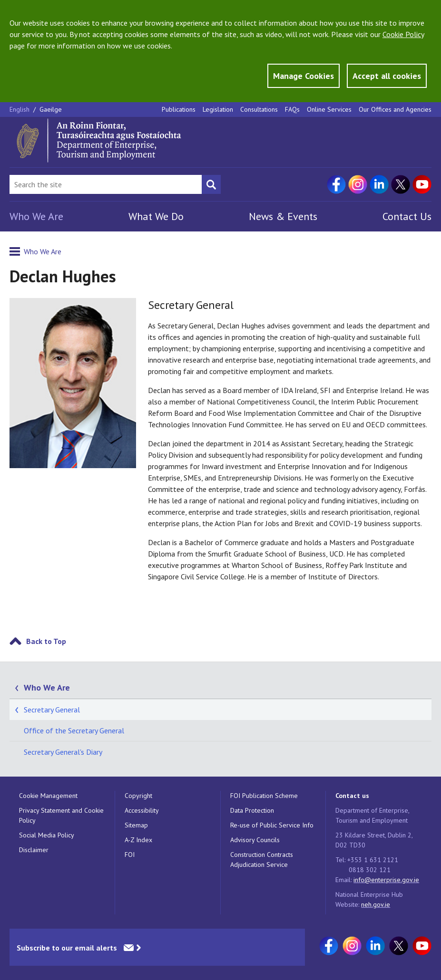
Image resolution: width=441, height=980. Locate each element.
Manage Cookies (304, 76)
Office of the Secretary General (74, 730)
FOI (130, 855)
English (20, 109)
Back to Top (46, 641)
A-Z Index (138, 840)
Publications (179, 109)
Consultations (259, 109)
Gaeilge (51, 109)
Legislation (218, 109)
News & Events (283, 216)
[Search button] (211, 184)
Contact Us (407, 216)
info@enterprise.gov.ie (386, 880)
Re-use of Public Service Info (272, 825)
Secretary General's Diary (63, 752)
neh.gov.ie (376, 904)
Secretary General (52, 710)
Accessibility (142, 810)
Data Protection (252, 810)
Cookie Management (48, 796)
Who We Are (36, 216)
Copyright (138, 796)
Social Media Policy (47, 835)
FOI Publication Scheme (264, 796)
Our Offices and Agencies (395, 109)
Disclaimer (34, 850)
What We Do (156, 216)
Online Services (329, 109)
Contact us (352, 796)
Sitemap (136, 825)
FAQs (292, 109)
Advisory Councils (255, 840)
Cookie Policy (403, 34)
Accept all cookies (387, 76)
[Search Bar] (106, 184)
